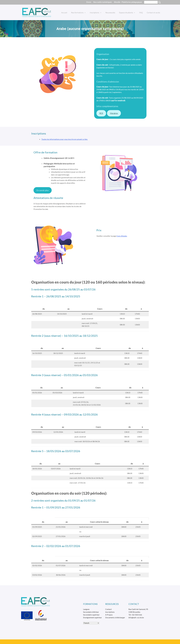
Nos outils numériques (103, 2)
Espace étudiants (127, 13)
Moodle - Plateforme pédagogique (128, 2)
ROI (101, 113)
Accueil (64, 13)
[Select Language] (91, 623)
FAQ (141, 13)
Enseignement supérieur (92, 617)
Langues (86, 609)
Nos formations (78, 13)
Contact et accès (153, 13)
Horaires (114, 113)
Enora (89, 2)
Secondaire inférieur (91, 612)
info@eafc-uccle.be (136, 617)
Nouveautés (110, 13)
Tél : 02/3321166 (135, 615)
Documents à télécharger (115, 617)
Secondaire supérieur (91, 615)
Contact (108, 609)
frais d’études (122, 236)
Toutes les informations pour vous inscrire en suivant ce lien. (65, 139)
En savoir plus (43, 190)
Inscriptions (96, 13)
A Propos (109, 615)
